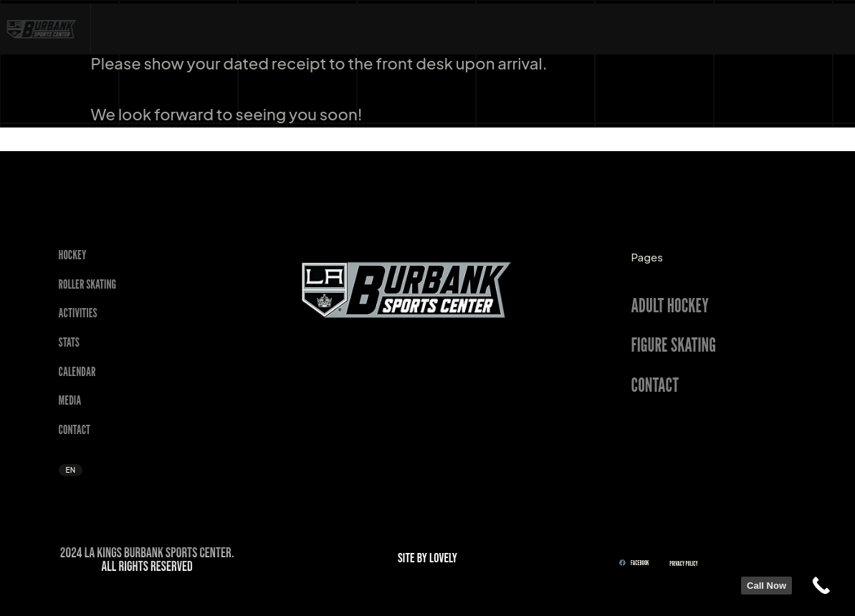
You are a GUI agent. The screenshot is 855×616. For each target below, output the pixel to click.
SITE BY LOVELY (427, 558)
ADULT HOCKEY (670, 305)
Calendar (77, 371)
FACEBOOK (634, 563)
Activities (78, 313)
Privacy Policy (683, 563)
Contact (75, 429)
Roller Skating (88, 284)
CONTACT (655, 385)
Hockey (73, 255)
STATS (69, 342)
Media (70, 400)
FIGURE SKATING (674, 345)
